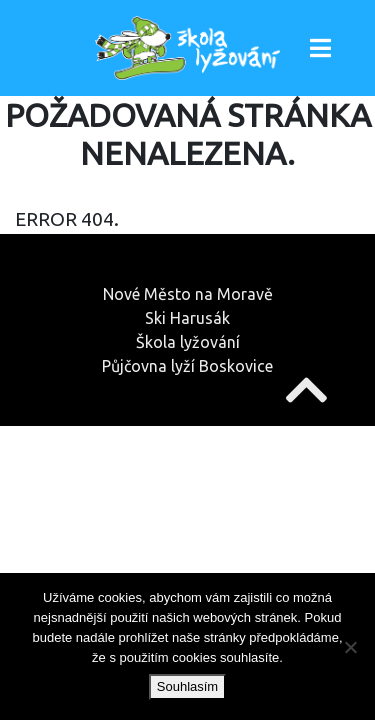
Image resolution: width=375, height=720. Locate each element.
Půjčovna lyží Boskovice (187, 366)
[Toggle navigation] (320, 48)
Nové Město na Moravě (188, 294)
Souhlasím (187, 686)
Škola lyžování (188, 342)
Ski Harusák (187, 318)
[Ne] (350, 647)
